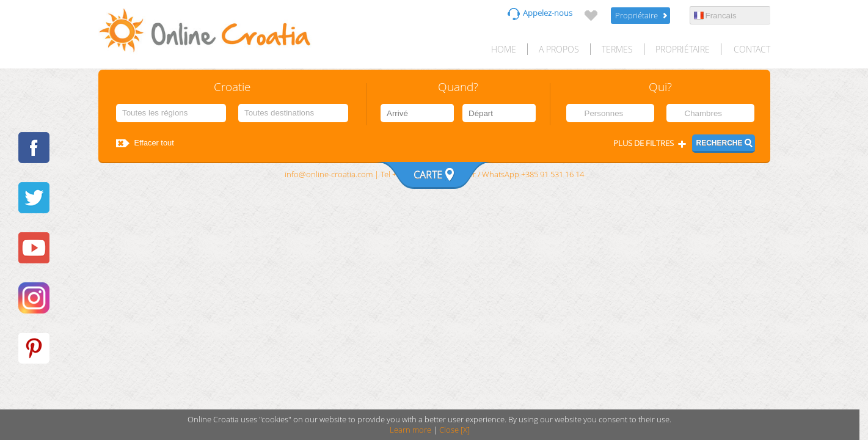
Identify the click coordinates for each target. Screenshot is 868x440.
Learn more (410, 430)
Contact (752, 49)
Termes (617, 49)
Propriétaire (636, 16)
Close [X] (454, 430)
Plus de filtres (644, 143)
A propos (559, 49)
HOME (504, 49)
